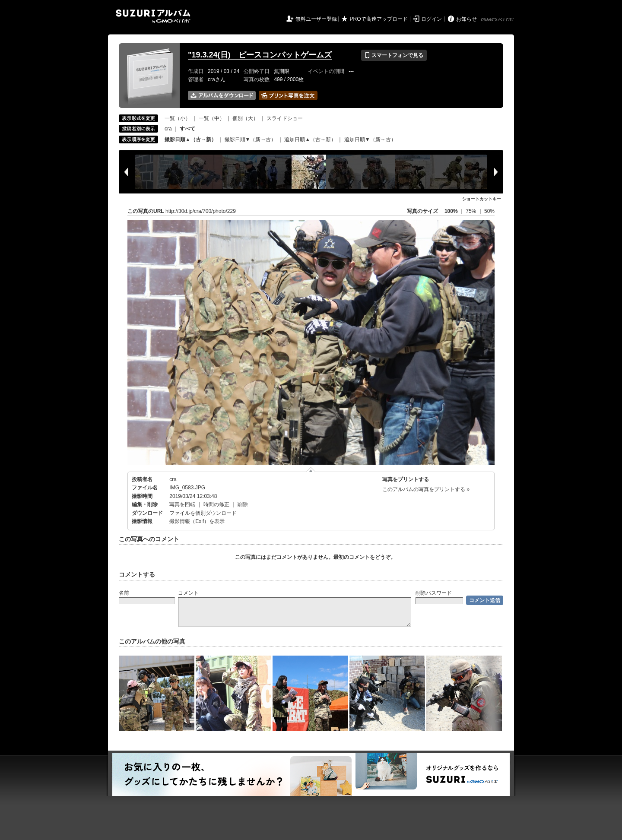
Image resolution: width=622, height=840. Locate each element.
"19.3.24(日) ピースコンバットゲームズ (260, 55)
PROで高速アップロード (379, 19)
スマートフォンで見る (394, 55)
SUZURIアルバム (153, 16)
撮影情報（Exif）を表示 (197, 521)
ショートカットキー (482, 199)
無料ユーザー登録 (316, 19)
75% (471, 211)
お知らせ (466, 19)
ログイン (432, 19)
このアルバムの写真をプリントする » (426, 489)
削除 (243, 504)
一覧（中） (212, 118)
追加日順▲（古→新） (310, 139)
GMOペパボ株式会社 (498, 20)
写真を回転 (182, 504)
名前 (124, 593)
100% (451, 211)
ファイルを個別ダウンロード (203, 513)
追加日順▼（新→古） (370, 139)
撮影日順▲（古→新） (190, 139)
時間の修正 (216, 504)
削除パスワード (434, 593)
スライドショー (285, 118)
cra (168, 129)
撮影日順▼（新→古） (251, 139)
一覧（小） (178, 118)
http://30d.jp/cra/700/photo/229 (201, 211)
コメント (188, 593)
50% (489, 211)
